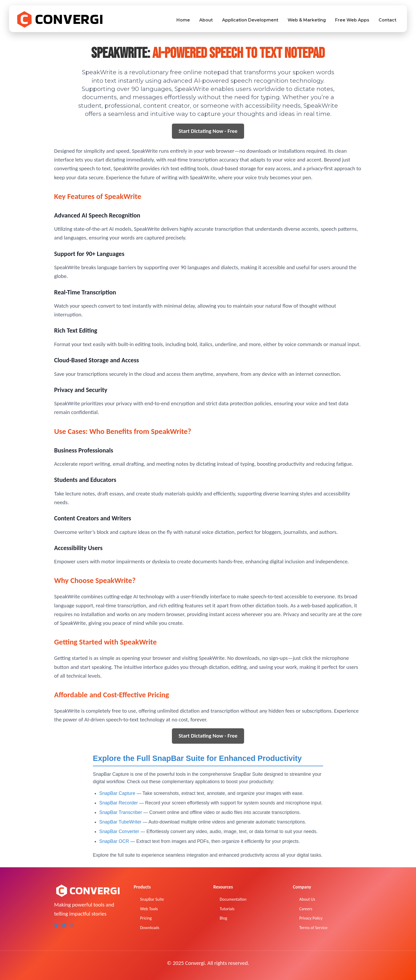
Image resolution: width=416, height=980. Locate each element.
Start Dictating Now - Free (208, 131)
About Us (307, 899)
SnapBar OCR (115, 841)
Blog (223, 918)
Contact (387, 20)
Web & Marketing (307, 20)
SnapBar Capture (118, 793)
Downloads (150, 928)
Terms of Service (313, 928)
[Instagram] (72, 926)
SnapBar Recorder (119, 803)
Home (183, 20)
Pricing (146, 918)
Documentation (233, 899)
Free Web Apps (352, 20)
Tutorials (227, 909)
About (206, 20)
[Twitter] (56, 926)
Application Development (250, 20)
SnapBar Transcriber (121, 812)
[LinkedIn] (64, 926)
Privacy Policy (311, 918)
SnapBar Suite (152, 899)
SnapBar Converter (120, 831)
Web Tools (149, 909)
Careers (306, 909)
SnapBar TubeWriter (121, 822)
